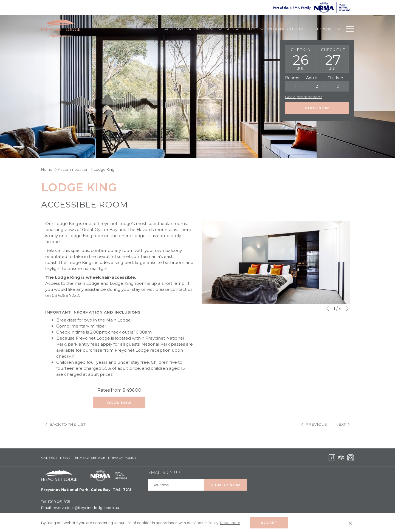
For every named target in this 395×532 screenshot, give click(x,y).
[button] (301, 59)
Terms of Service (89, 458)
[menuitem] (50, 458)
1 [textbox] (296, 86)
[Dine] (210, 29)
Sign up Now (225, 485)
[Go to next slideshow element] (347, 309)
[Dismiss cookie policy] (350, 523)
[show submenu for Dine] (220, 29)
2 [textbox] (317, 86)
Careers (49, 458)
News (65, 458)
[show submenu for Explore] (339, 29)
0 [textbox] (338, 86)
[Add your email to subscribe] (176, 485)
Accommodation (73, 169)
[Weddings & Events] (287, 29)
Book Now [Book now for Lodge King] (119, 403)
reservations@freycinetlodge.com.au (86, 508)
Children (335, 78)
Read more (231, 523)
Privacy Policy (122, 458)
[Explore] (325, 29)
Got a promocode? (304, 97)
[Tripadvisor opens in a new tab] (341, 457)
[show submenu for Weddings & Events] (311, 29)
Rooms (292, 78)
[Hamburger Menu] (348, 29)
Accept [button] (269, 523)
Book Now (317, 108)
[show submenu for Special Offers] (262, 29)
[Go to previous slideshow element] (328, 309)
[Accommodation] (182, 29)
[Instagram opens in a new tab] (351, 457)
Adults (312, 78)
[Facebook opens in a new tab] (332, 457)
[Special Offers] (241, 29)
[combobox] (296, 86)
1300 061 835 (59, 502)
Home (47, 169)
